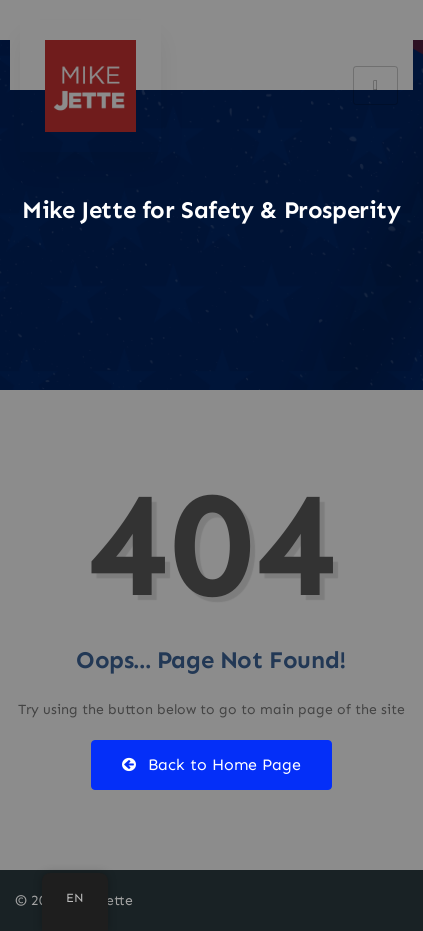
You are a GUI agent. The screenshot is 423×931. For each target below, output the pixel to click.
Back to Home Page (211, 764)
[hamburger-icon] (375, 85)
